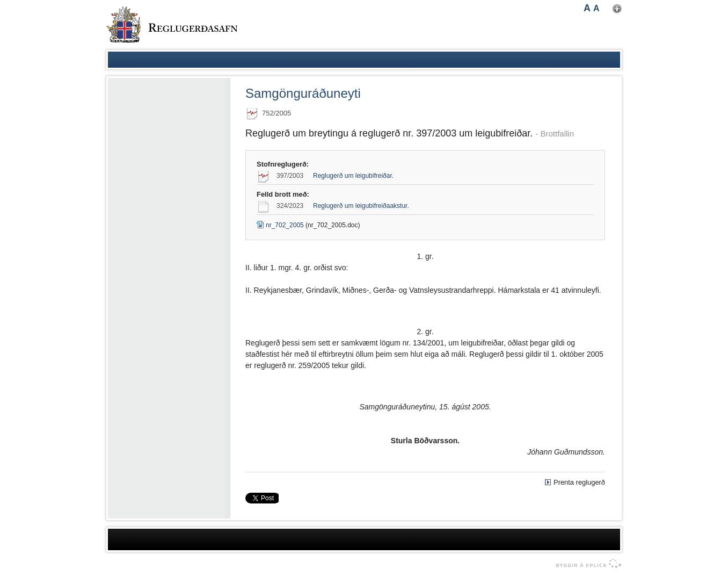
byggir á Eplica (586, 564)
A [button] (587, 8)
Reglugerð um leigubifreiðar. (353, 176)
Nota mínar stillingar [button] (617, 9)
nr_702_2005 (280, 225)
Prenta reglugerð (579, 482)
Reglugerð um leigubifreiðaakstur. (361, 206)
